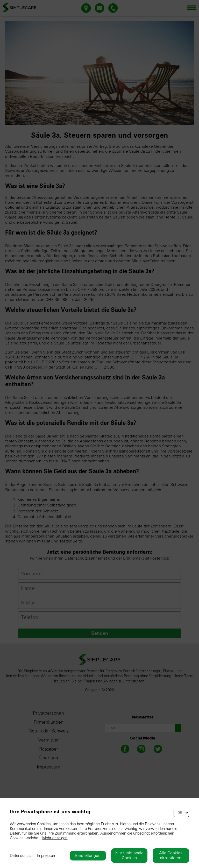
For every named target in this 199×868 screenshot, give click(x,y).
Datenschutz (21, 856)
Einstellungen (88, 856)
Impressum (47, 856)
